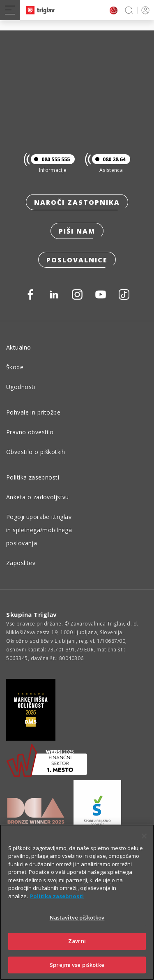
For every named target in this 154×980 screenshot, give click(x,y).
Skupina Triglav (32, 614)
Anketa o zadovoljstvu (38, 497)
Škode (15, 367)
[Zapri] (144, 847)
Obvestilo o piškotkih (36, 452)
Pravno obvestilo (30, 432)
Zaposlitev (21, 563)
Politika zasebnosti (33, 477)
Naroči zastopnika (77, 202)
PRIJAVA (144, 10)
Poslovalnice (77, 260)
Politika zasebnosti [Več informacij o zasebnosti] (57, 907)
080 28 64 (109, 159)
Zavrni (77, 952)
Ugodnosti (21, 387)
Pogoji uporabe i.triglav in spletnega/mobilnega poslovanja (39, 530)
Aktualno (18, 347)
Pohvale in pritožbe (33, 412)
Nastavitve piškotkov (77, 928)
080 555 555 (50, 159)
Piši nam (77, 231)
